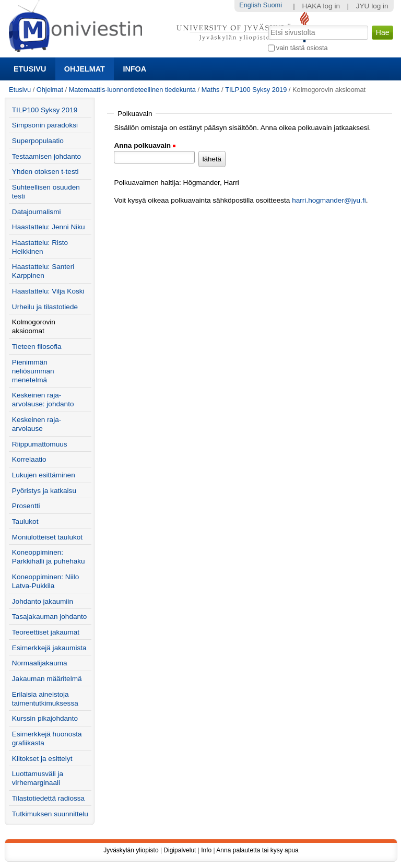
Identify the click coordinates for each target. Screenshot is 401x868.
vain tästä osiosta (302, 48)
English (250, 5)
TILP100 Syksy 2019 (256, 90)
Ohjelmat (85, 69)
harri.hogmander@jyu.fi (329, 200)
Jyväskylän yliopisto (131, 850)
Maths (211, 90)
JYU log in (372, 6)
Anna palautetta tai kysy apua (257, 850)
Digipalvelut (180, 850)
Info (206, 850)
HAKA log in (321, 6)
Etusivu (30, 69)
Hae (267, 25)
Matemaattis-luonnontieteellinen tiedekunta (132, 90)
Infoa (134, 69)
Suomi (273, 5)
